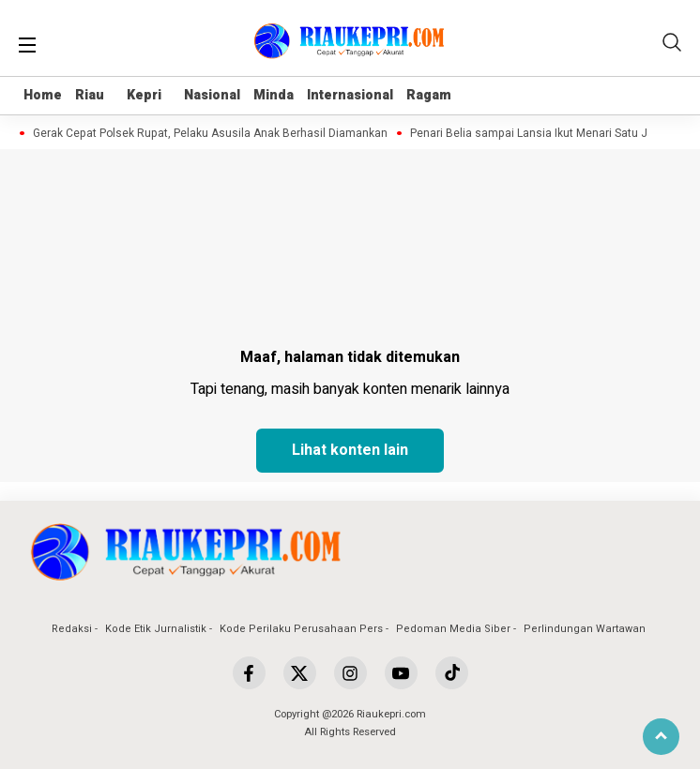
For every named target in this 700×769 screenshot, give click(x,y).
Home (43, 95)
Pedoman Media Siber (453, 629)
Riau (90, 95)
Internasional (350, 95)
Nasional (212, 95)
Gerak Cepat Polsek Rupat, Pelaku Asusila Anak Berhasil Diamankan (214, 134)
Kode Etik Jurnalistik (156, 629)
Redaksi (72, 629)
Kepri (144, 95)
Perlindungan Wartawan (585, 629)
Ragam (429, 95)
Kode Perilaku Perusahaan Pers (301, 629)
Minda (274, 95)
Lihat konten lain (350, 450)
